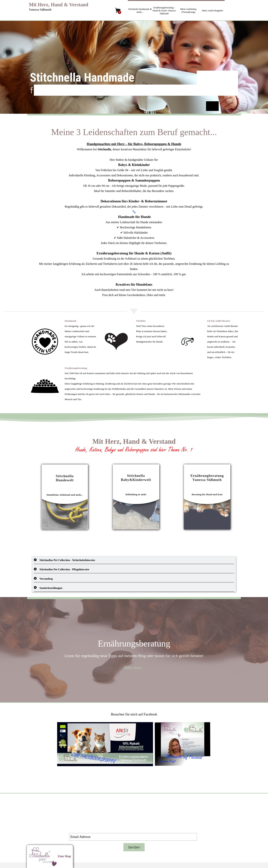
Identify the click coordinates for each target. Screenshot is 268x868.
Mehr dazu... (134, 668)
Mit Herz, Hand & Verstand (59, 5)
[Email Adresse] (133, 837)
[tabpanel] (134, 211)
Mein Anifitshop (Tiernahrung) (188, 10)
